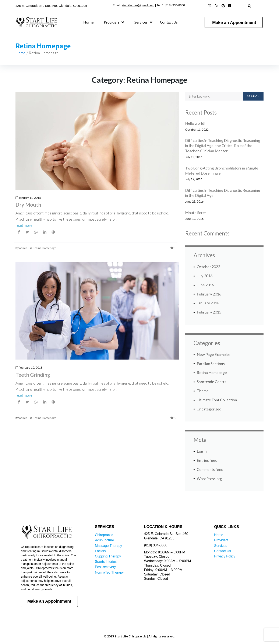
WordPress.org (209, 479)
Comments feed (210, 469)
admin (23, 248)
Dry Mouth (28, 205)
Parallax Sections (211, 364)
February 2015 (209, 312)
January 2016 (208, 303)
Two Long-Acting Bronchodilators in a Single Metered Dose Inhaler (222, 171)
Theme (203, 391)
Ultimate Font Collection (217, 400)
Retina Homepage (45, 248)
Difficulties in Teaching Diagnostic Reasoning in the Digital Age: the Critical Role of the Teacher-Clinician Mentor (223, 146)
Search (253, 96)
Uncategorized (209, 409)
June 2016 (205, 285)
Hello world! (195, 123)
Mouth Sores (196, 213)
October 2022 (208, 267)
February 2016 (209, 294)
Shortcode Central (212, 382)
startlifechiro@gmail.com (138, 5)
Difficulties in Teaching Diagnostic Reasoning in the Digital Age (223, 193)
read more (24, 225)
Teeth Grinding (33, 375)
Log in (202, 451)
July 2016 (205, 276)
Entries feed (207, 460)
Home (20, 53)
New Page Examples (214, 354)
